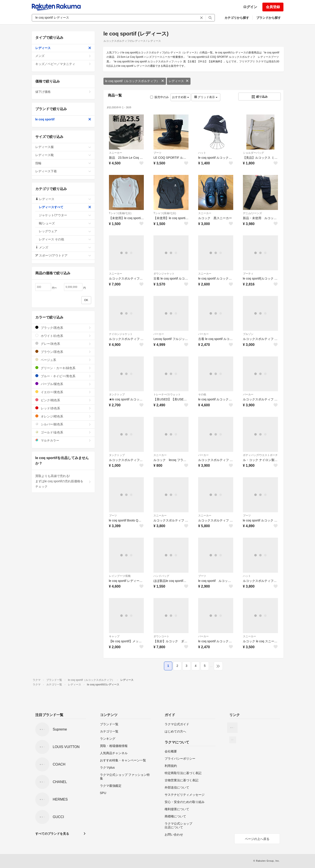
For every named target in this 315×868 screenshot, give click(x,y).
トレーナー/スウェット (167, 394)
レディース (179, 81)
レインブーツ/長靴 (120, 576)
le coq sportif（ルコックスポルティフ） (135, 81)
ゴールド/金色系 (63, 432)
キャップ (114, 636)
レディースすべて (65, 207)
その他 (202, 394)
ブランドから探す (269, 18)
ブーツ (157, 153)
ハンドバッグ (161, 576)
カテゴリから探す (237, 18)
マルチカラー (63, 440)
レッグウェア (65, 231)
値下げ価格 (63, 92)
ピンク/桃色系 (63, 400)
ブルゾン (248, 334)
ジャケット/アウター (65, 215)
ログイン (250, 7)
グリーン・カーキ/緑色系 (63, 368)
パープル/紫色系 (63, 384)
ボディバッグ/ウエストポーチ (260, 455)
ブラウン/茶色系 (63, 352)
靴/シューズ (65, 223)
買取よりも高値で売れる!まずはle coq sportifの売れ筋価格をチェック (63, 481)
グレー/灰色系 (63, 344)
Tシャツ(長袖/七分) (120, 213)
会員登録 (273, 7)
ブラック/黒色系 (63, 328)
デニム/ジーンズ (252, 213)
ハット (202, 153)
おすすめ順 (181, 97)
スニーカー (116, 153)
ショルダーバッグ (253, 153)
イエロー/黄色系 (63, 392)
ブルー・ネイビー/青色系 (63, 376)
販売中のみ (159, 97)
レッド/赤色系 (63, 408)
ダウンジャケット (164, 274)
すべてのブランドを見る (52, 834)
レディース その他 (65, 239)
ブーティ (248, 274)
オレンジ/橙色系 (63, 416)
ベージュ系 (63, 360)
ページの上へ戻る (257, 839)
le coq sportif (63, 119)
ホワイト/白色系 (63, 336)
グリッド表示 (206, 97)
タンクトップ (117, 394)
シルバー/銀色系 (63, 424)
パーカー (159, 334)
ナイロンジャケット (121, 334)
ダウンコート (161, 636)
